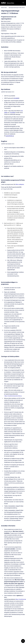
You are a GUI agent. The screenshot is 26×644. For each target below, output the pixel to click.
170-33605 (12, 113)
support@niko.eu (10, 136)
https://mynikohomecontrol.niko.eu (13, 396)
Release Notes (10, 3)
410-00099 (16, 98)
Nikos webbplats (20, 184)
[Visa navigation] (23, 641)
